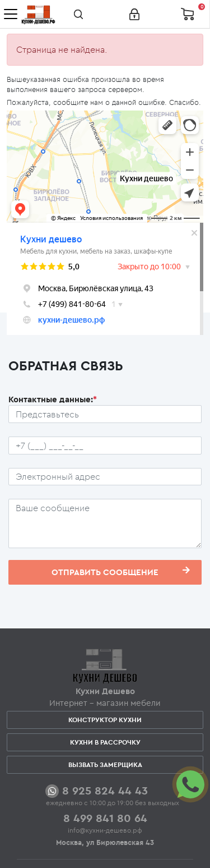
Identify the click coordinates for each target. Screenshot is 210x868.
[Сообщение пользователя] (105, 523)
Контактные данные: (53, 399)
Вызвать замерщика (105, 764)
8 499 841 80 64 (105, 818)
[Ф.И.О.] (105, 414)
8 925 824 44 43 (105, 790)
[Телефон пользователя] (105, 446)
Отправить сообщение (121, 572)
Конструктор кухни (105, 720)
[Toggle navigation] (11, 14)
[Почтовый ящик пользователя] (105, 477)
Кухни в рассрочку (105, 742)
